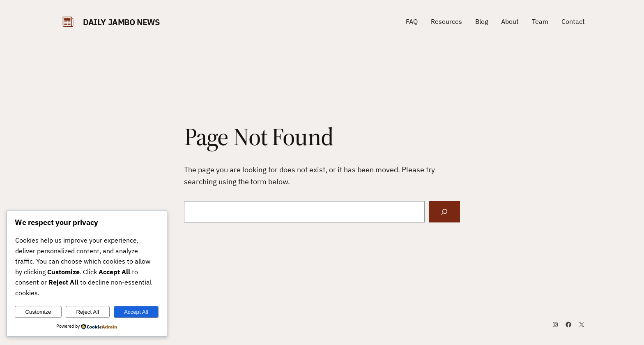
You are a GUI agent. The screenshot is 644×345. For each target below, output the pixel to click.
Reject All (87, 312)
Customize (38, 312)
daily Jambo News (121, 22)
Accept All (136, 312)
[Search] (444, 212)
